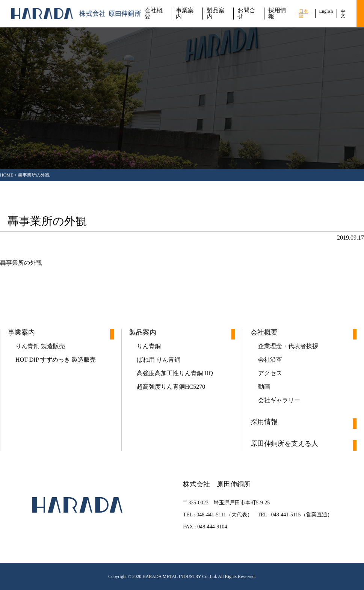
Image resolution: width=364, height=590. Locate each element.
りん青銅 (149, 346)
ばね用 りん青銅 (159, 360)
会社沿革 (270, 360)
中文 (343, 14)
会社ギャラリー (279, 400)
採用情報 (277, 14)
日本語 (304, 14)
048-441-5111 (211, 515)
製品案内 (216, 14)
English (326, 11)
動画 (264, 387)
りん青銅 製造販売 (40, 346)
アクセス (270, 373)
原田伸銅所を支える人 (284, 444)
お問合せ (246, 14)
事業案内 (185, 14)
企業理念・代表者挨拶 (288, 346)
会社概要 (154, 14)
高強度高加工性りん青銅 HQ (175, 373)
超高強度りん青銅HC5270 (171, 387)
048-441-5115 (286, 515)
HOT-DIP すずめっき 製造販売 (56, 360)
